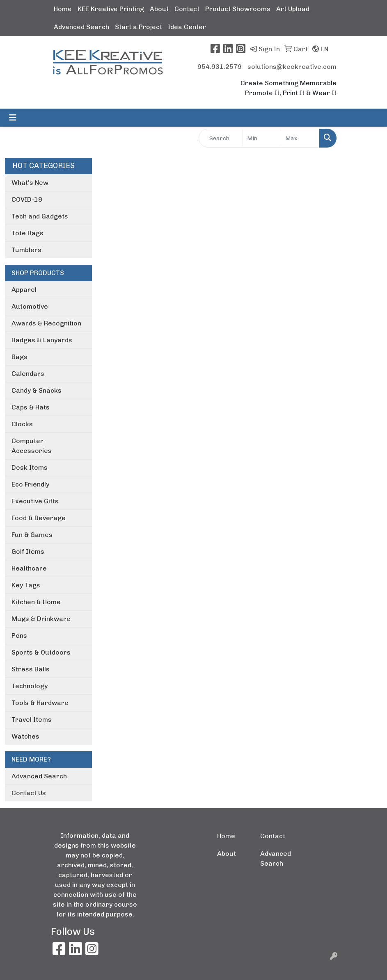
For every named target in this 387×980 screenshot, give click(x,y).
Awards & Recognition (46, 323)
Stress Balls (31, 669)
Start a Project (139, 27)
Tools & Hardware (40, 703)
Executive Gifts (35, 501)
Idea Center (187, 27)
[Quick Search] (221, 138)
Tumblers (26, 250)
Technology (30, 686)
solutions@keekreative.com (292, 67)
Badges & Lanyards (42, 340)
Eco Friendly (30, 484)
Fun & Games (32, 535)
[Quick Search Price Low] (262, 138)
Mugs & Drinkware (41, 619)
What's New (30, 183)
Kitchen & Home (36, 602)
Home (63, 9)
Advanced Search (81, 27)
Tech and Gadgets (40, 216)
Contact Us (29, 793)
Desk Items (30, 467)
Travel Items (32, 720)
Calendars (28, 374)
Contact (187, 9)
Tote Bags (27, 233)
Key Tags (26, 585)
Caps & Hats (31, 407)
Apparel (24, 290)
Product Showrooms (238, 9)
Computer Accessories (32, 446)
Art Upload (293, 9)
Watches (25, 736)
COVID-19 (27, 199)
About (159, 9)
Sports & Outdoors (41, 652)
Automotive (30, 306)
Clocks (22, 424)
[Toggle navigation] (13, 118)
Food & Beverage (39, 518)
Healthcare (29, 568)
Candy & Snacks (37, 390)
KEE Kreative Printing (111, 9)
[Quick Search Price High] (300, 138)
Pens (19, 636)
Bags (19, 357)
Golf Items (28, 551)
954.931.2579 (220, 67)
